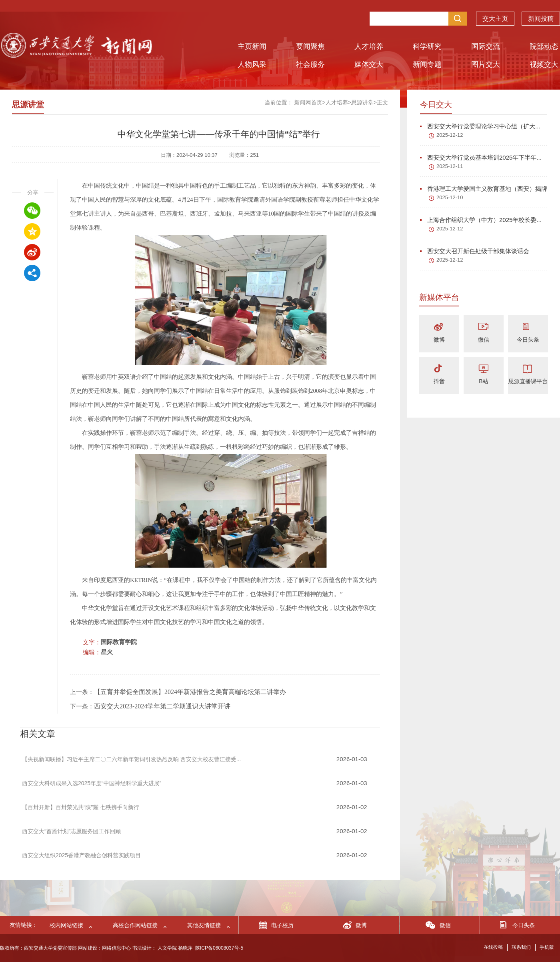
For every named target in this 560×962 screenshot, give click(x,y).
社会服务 (310, 64)
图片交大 (486, 64)
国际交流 (486, 46)
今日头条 (528, 340)
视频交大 (544, 64)
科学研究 (427, 46)
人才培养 (369, 46)
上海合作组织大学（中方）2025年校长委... (481, 220)
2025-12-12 (450, 135)
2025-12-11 (450, 166)
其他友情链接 (204, 925)
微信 (484, 340)
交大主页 (495, 15)
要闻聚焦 (310, 46)
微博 (439, 340)
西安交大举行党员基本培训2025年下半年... (481, 157)
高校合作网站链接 (135, 925)
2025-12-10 (450, 197)
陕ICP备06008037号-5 (219, 948)
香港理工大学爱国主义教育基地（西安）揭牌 (484, 189)
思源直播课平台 (528, 381)
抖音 (439, 381)
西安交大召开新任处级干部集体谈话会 (475, 251)
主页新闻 (252, 46)
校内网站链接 (66, 925)
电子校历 (282, 925)
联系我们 (521, 947)
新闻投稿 (541, 15)
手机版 (547, 947)
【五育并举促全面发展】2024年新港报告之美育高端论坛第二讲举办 (190, 692)
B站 (483, 381)
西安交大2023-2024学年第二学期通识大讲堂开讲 (162, 706)
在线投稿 (493, 947)
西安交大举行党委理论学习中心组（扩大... (480, 126)
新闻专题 (427, 64)
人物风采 (252, 64)
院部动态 (544, 46)
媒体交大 (369, 64)
